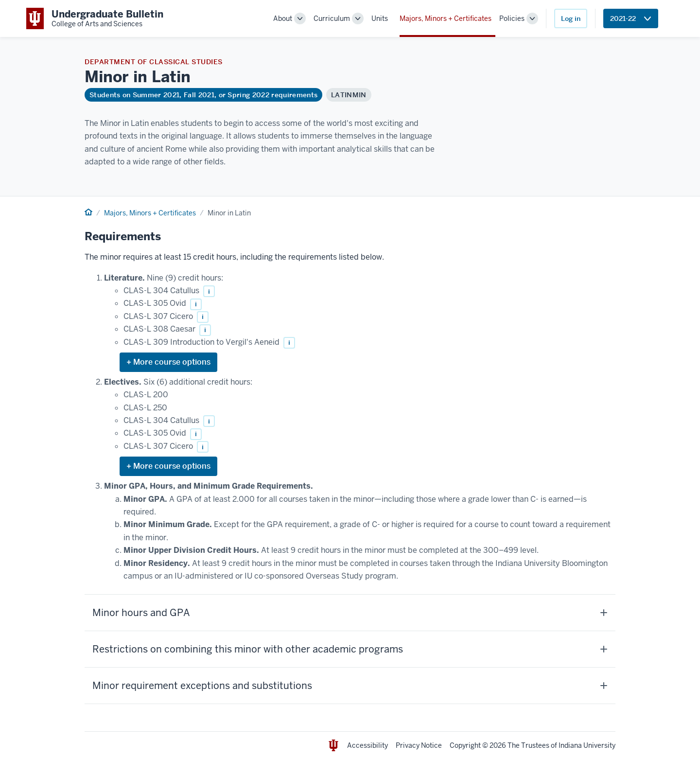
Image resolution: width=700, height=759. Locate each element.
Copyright (465, 745)
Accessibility (367, 745)
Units (380, 18)
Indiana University (587, 745)
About (283, 18)
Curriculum (332, 18)
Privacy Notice (419, 745)
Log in (571, 18)
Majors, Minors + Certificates (446, 18)
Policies (512, 18)
